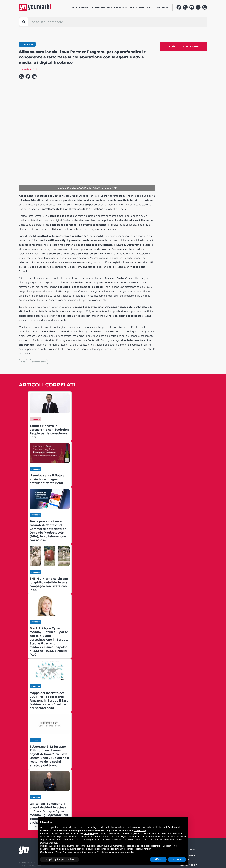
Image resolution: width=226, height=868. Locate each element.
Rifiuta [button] (158, 859)
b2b (23, 329)
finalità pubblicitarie (58, 840)
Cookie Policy (188, 833)
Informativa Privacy (187, 825)
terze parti (89, 833)
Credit (184, 839)
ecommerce (39, 329)
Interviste (98, 7)
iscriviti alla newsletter (184, 47)
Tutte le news (79, 7)
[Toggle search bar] (24, 22)
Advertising (187, 817)
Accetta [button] (177, 859)
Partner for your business (126, 7)
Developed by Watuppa (31, 856)
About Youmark (158, 7)
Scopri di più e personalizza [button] (60, 859)
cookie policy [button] (140, 830)
